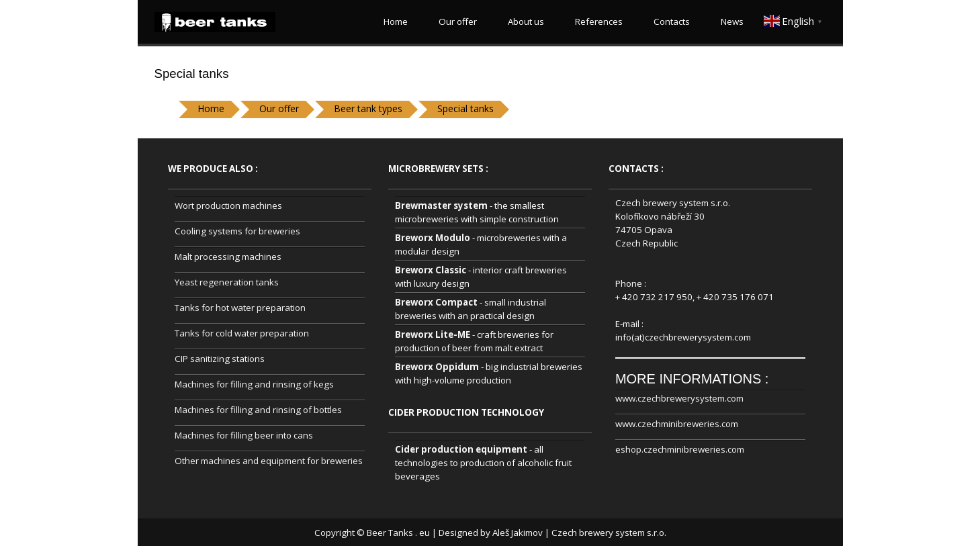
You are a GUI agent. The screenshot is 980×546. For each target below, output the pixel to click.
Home (394, 21)
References (597, 21)
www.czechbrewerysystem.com (679, 398)
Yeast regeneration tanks (227, 282)
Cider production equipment (461, 449)
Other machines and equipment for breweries (269, 461)
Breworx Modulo (433, 238)
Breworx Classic (431, 270)
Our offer (456, 21)
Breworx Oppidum (437, 367)
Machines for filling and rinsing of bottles (258, 410)
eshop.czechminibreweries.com (680, 449)
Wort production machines (228, 206)
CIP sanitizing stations (220, 359)
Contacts (670, 21)
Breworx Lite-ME (433, 334)
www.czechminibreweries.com (677, 424)
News (730, 21)
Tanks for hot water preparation (240, 308)
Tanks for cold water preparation (242, 333)
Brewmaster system (441, 206)
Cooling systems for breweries (237, 231)
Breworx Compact (436, 302)
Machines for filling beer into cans (244, 435)
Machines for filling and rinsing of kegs (254, 384)
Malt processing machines (228, 257)
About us (524, 21)
